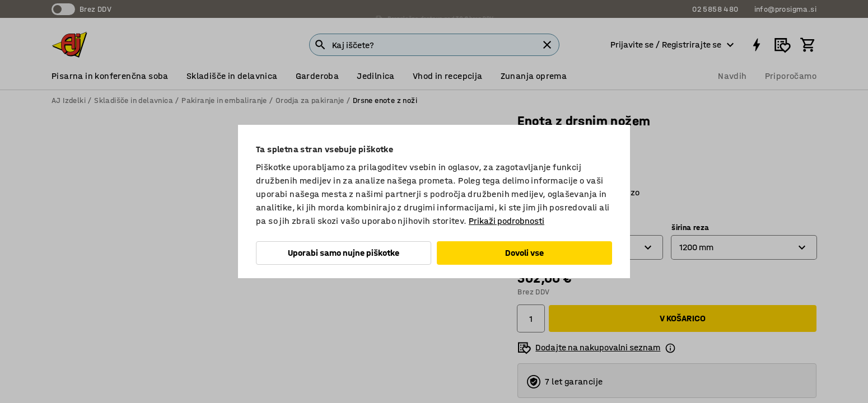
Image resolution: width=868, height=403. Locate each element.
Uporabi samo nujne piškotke (344, 253)
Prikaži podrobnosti (507, 221)
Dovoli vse (524, 253)
